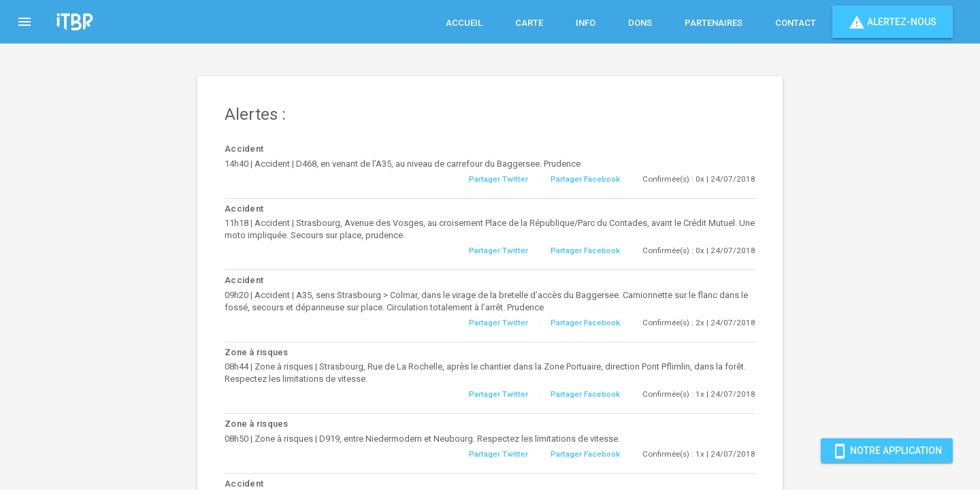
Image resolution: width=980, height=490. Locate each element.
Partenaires (714, 23)
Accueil (464, 23)
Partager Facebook (585, 179)
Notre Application (887, 451)
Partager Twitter (499, 179)
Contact (796, 23)
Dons (640, 23)
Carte (529, 23)
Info (586, 23)
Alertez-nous (893, 22)
